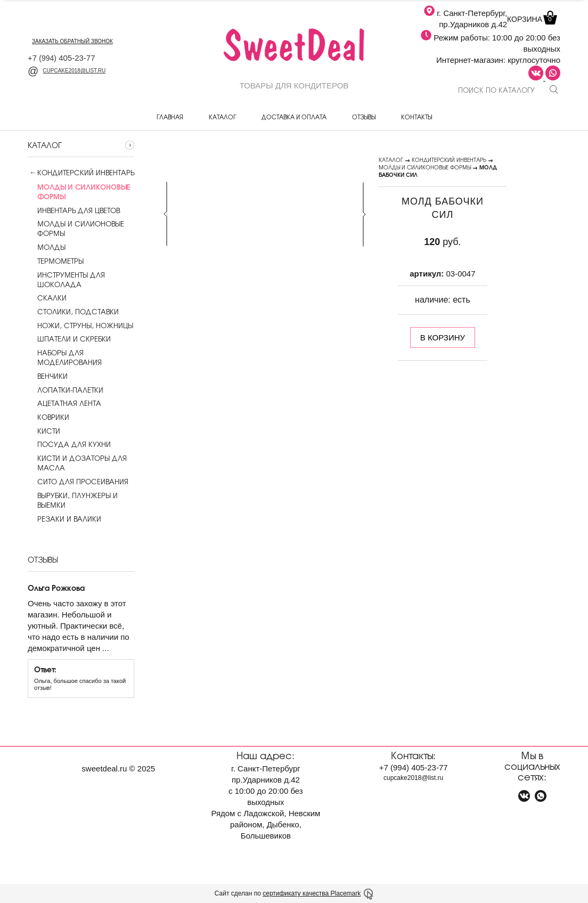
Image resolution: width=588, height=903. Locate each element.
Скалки (47, 298)
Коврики (48, 417)
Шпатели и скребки (69, 339)
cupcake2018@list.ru (67, 71)
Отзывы (364, 117)
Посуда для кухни (69, 444)
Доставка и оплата (294, 117)
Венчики (48, 376)
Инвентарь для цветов (74, 210)
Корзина (531, 19)
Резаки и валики (64, 519)
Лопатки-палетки (66, 390)
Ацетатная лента (64, 403)
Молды (47, 247)
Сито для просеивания (78, 482)
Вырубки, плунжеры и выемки (73, 500)
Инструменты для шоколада (66, 280)
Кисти (44, 431)
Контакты (416, 117)
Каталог (222, 117)
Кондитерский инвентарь (86, 173)
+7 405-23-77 (62, 58)
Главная (170, 117)
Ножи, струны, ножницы (80, 326)
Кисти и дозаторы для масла (77, 463)
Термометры (56, 261)
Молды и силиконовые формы (425, 167)
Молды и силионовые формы (76, 229)
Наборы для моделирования (65, 357)
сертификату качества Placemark (312, 893)
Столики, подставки (73, 312)
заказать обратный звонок (72, 41)
